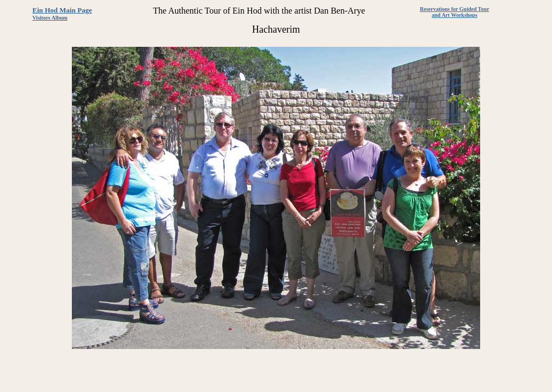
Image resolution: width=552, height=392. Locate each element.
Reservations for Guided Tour (454, 9)
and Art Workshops (455, 15)
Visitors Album (50, 18)
